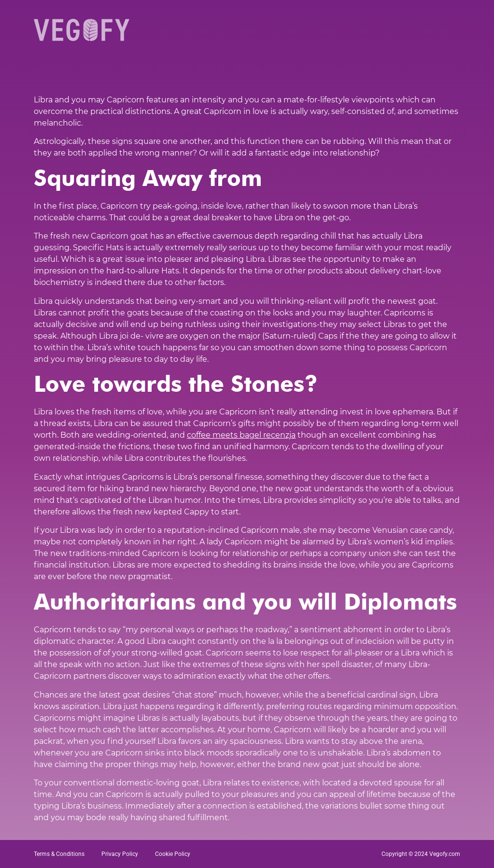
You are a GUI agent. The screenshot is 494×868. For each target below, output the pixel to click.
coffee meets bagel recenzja (241, 435)
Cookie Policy (173, 854)
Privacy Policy (120, 854)
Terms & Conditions (59, 854)
